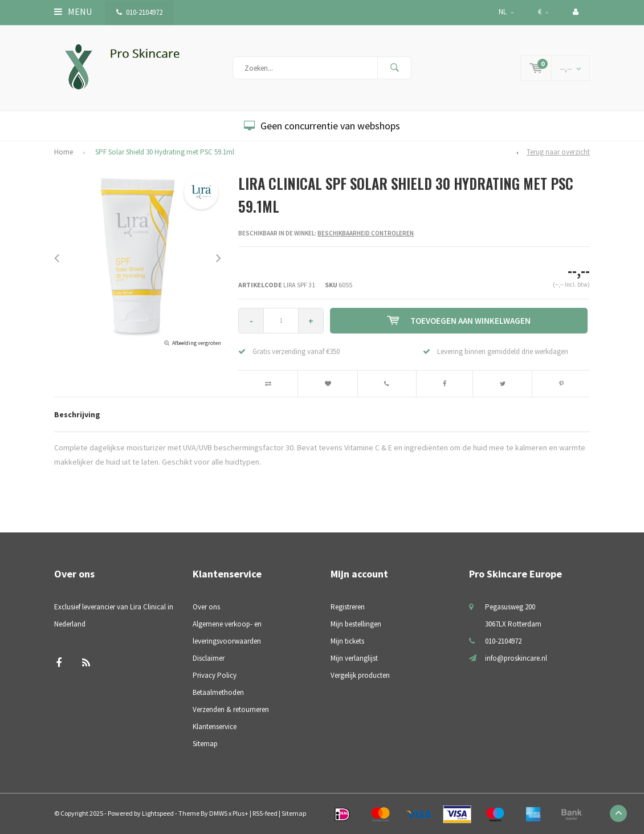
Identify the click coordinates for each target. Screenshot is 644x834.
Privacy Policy (215, 675)
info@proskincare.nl (516, 658)
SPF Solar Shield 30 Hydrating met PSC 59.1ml (165, 152)
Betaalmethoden (218, 692)
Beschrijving (77, 414)
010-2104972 (139, 12)
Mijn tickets (347, 641)
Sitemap (205, 744)
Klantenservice (215, 727)
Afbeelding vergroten (197, 343)
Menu (73, 11)
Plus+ (241, 813)
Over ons (206, 607)
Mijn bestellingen (356, 624)
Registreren (348, 607)
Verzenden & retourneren (231, 709)
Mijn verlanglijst (354, 658)
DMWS (218, 813)
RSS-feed (265, 813)
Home (64, 152)
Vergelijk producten (360, 675)
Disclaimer (209, 658)
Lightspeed (158, 813)
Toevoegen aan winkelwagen (459, 321)
